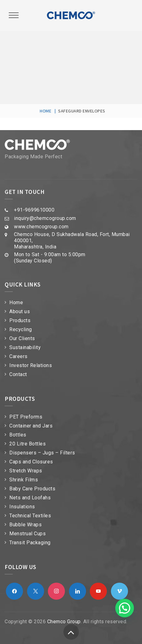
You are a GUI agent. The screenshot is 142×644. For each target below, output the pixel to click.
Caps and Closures (31, 462)
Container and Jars (31, 426)
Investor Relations (31, 365)
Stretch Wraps (26, 471)
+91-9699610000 (34, 210)
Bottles (18, 435)
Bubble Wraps (25, 525)
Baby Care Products (32, 489)
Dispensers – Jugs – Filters (42, 453)
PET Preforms (26, 417)
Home (16, 302)
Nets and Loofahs (30, 498)
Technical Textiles (30, 516)
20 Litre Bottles (27, 444)
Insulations (22, 507)
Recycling (21, 329)
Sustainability (25, 347)
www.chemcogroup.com (41, 227)
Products (20, 320)
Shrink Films (24, 480)
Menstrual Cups (27, 534)
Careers (18, 356)
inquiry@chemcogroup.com (45, 218)
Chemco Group (64, 622)
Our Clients (22, 338)
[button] (125, 608)
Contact (18, 374)
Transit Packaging (30, 543)
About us (20, 311)
